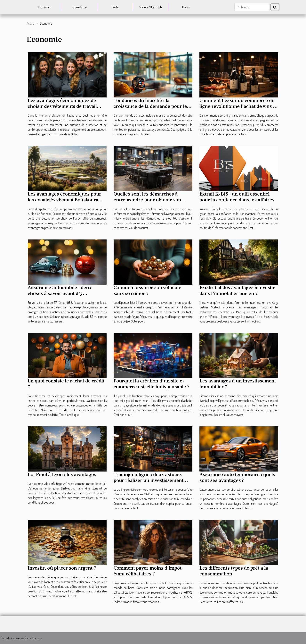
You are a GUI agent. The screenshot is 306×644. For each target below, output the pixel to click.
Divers (186, 7)
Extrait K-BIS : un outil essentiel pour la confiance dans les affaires (237, 197)
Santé (115, 7)
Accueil (31, 23)
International (80, 7)
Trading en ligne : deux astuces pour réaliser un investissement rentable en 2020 (149, 480)
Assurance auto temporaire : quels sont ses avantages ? (237, 477)
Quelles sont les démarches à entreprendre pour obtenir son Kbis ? (147, 200)
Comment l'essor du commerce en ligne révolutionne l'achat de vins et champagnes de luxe (238, 106)
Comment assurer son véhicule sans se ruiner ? (147, 290)
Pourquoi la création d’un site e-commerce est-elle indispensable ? (152, 384)
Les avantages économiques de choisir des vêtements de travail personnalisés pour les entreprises (66, 106)
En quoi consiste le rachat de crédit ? (66, 384)
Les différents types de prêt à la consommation (234, 571)
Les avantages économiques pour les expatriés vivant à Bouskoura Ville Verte (64, 200)
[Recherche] (252, 7)
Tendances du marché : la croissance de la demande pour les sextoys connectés (151, 106)
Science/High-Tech (151, 7)
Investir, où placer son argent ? (62, 568)
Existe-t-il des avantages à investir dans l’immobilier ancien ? (237, 290)
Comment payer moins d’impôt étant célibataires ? (148, 571)
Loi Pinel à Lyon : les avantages (62, 474)
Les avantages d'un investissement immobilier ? (238, 384)
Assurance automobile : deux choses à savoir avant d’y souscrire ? (60, 293)
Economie (44, 7)
